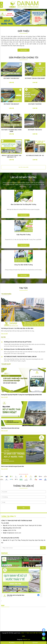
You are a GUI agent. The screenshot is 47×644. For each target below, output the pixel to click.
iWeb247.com (26, 639)
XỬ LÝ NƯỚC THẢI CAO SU (35, 130)
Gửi (24, 508)
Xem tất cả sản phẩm (24, 167)
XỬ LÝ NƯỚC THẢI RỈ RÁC (35, 104)
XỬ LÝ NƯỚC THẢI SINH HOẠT (11, 78)
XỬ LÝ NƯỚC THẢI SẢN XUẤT (11, 104)
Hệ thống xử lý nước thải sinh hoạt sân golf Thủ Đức (18, 342)
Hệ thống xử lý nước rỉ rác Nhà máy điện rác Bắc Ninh (18, 349)
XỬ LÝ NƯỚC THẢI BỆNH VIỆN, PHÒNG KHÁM (11, 131)
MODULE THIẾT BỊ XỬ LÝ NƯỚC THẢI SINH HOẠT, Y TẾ (11, 156)
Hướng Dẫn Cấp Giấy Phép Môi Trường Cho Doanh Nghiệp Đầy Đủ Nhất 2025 (21, 395)
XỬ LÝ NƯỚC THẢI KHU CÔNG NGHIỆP (35, 78)
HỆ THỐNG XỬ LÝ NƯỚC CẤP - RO (35, 156)
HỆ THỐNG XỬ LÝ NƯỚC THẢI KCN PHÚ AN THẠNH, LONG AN (20, 357)
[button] (1, 18)
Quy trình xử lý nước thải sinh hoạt (10, 428)
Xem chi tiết (23, 50)
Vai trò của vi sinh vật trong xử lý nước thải (13, 466)
